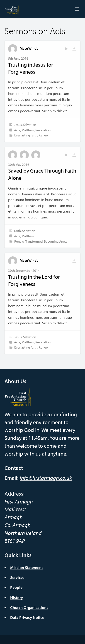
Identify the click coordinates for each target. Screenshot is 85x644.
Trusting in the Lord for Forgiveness (34, 280)
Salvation (30, 125)
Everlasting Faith (26, 135)
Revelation (43, 130)
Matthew (28, 130)
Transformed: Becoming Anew (46, 241)
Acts (17, 130)
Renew (44, 135)
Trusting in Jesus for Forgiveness (31, 68)
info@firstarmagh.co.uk (46, 478)
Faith (17, 231)
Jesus (18, 125)
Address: (15, 494)
